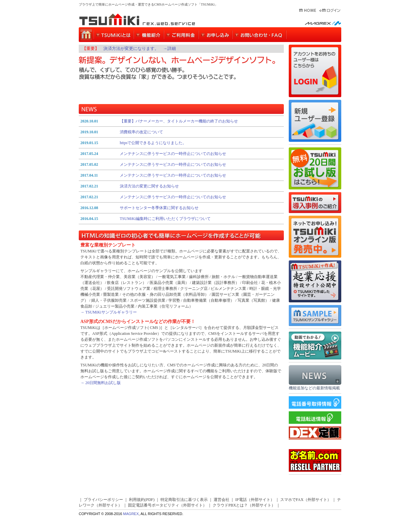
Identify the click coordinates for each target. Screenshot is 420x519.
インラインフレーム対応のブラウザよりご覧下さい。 (181, 171)
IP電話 (241, 500)
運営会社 (221, 500)
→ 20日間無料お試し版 (101, 383)
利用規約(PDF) (142, 500)
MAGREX (131, 514)
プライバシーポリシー (103, 500)
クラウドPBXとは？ (230, 505)
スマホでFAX (292, 500)
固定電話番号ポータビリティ (154, 505)
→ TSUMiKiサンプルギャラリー (109, 312)
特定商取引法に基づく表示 (184, 500)
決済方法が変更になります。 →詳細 (140, 49)
